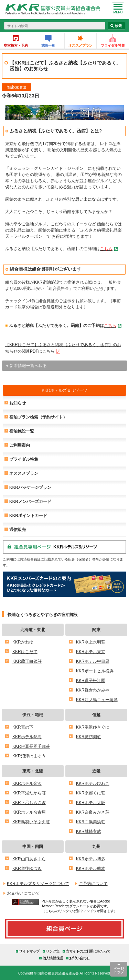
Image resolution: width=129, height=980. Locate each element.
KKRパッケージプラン (30, 487)
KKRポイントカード (28, 515)
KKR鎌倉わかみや (93, 690)
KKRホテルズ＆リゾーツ (64, 390)
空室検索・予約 (16, 45)
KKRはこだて (25, 652)
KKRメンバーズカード (30, 501)
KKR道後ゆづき (27, 868)
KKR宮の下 (23, 727)
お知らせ (18, 403)
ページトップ (119, 970)
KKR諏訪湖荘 (89, 737)
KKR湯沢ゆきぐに (93, 727)
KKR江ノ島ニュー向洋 (97, 700)
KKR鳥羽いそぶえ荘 (31, 822)
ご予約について (93, 883)
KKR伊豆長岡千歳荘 (31, 746)
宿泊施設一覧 (22, 431)
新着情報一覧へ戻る (28, 365)
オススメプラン (80, 45)
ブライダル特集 (113, 45)
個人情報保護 (53, 958)
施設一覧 (48, 45)
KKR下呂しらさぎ (29, 802)
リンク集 (53, 951)
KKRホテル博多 (91, 859)
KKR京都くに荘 (91, 793)
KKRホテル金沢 (27, 783)
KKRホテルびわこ (93, 783)
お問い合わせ (79, 958)
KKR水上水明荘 (91, 642)
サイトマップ (29, 951)
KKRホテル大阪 (91, 802)
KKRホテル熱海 (27, 737)
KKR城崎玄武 (89, 831)
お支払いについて (23, 893)
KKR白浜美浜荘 (91, 822)
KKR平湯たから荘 (29, 793)
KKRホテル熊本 (91, 868)
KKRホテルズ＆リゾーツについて (38, 883)
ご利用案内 (20, 445)
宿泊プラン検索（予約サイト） (38, 417)
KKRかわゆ (23, 642)
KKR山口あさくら (29, 859)
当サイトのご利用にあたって (88, 951)
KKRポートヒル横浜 (95, 671)
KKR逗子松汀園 (91, 680)
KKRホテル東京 (91, 652)
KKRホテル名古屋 (29, 812)
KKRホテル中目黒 (93, 661)
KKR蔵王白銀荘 (27, 661)
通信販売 (18, 529)
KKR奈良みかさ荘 (93, 812)
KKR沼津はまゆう (29, 756)
